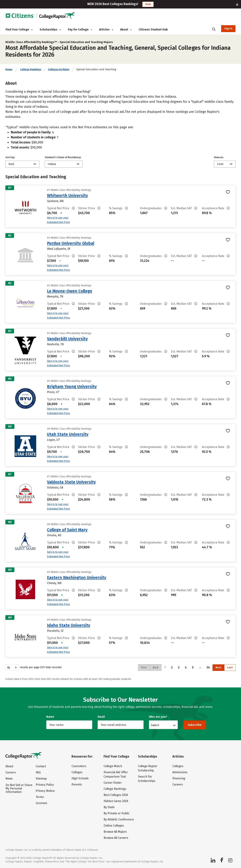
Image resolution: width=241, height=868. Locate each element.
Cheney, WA (54, 583)
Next (218, 668)
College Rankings (31, 69)
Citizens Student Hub (153, 29)
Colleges (77, 772)
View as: (219, 157)
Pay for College (80, 29)
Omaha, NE (54, 535)
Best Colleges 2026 (116, 795)
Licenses (41, 803)
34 (208, 667)
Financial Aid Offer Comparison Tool (116, 774)
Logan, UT (53, 440)
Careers (11, 772)
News (9, 779)
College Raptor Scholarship (148, 768)
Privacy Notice (45, 791)
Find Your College (19, 29)
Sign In (228, 29)
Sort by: (10, 157)
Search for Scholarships (147, 779)
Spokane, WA (55, 201)
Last (230, 668)
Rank (11, 164)
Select (155, 725)
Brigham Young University (72, 387)
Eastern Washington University (77, 578)
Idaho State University (69, 625)
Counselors (79, 766)
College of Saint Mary (67, 530)
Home (9, 69)
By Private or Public (117, 813)
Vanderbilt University (67, 339)
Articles (106, 29)
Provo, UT (53, 392)
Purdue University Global (71, 243)
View (148, 4)
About (126, 29)
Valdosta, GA (55, 488)
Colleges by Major (59, 69)
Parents (77, 784)
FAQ (38, 772)
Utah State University (68, 434)
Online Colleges (114, 826)
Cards (220, 164)
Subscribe (195, 725)
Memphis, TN (55, 297)
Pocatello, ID (55, 631)
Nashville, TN (55, 344)
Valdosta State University (71, 482)
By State (109, 807)
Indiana (52, 164)
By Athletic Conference (119, 819)
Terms (40, 797)
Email (101, 717)
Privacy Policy (45, 785)
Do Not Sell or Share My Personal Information (19, 788)
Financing (179, 778)
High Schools (80, 778)
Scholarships (50, 29)
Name (50, 717)
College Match (113, 766)
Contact (41, 766)
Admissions (180, 772)
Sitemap (41, 779)
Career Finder (113, 783)
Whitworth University (67, 196)
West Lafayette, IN (59, 249)
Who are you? (158, 717)
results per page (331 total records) (34, 667)
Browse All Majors (115, 832)
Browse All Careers (116, 838)
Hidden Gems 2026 (116, 801)
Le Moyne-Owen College (70, 291)
